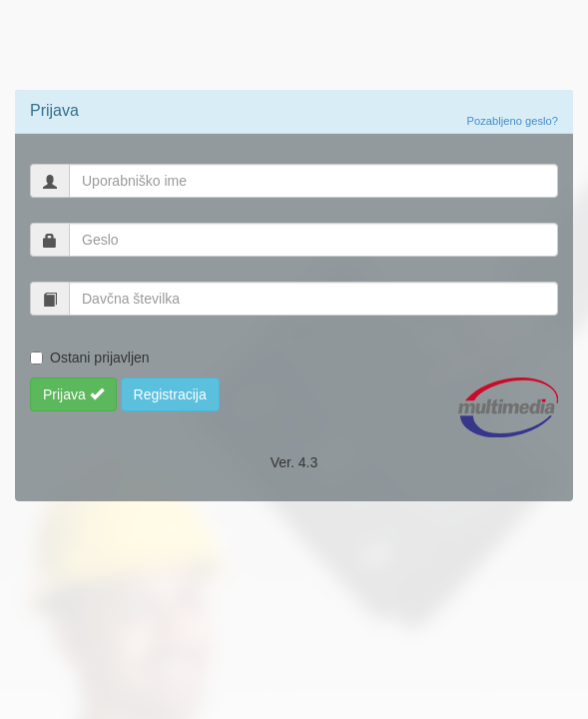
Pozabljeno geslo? (513, 121)
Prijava (73, 394)
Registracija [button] (170, 394)
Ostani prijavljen (100, 358)
